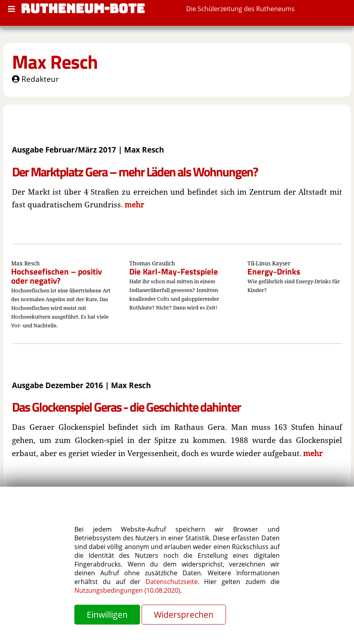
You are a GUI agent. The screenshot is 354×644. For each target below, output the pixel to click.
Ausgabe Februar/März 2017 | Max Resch (88, 150)
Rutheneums (275, 9)
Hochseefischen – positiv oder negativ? (56, 276)
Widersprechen (184, 615)
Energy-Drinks (274, 271)
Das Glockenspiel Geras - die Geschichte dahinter (126, 407)
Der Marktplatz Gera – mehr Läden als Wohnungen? (135, 172)
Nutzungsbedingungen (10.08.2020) (127, 590)
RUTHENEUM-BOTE (83, 9)
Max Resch (55, 62)
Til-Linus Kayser (269, 263)
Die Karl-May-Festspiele (174, 271)
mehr (134, 204)
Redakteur (35, 79)
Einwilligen (107, 615)
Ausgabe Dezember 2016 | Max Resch (81, 385)
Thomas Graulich (152, 263)
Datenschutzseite (172, 582)
